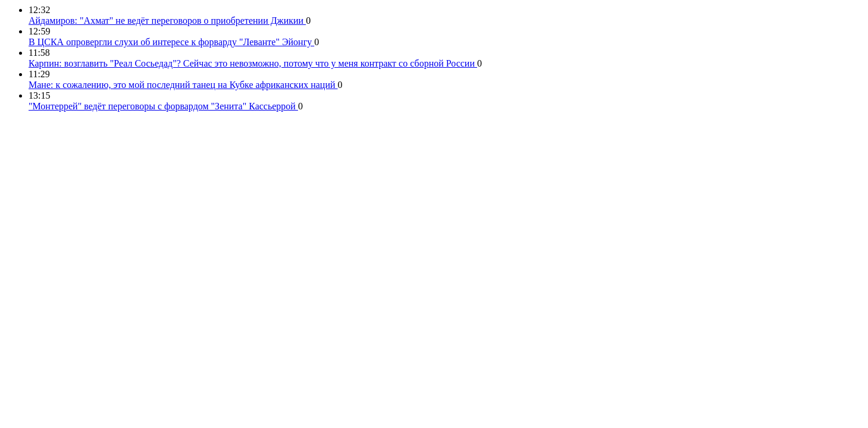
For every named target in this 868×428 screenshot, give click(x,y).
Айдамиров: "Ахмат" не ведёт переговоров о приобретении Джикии (167, 21)
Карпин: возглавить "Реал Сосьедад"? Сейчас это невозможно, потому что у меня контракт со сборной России (253, 63)
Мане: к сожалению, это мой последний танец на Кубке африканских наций (183, 85)
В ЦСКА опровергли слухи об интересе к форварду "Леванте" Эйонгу (171, 42)
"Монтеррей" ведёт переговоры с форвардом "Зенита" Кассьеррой (163, 106)
